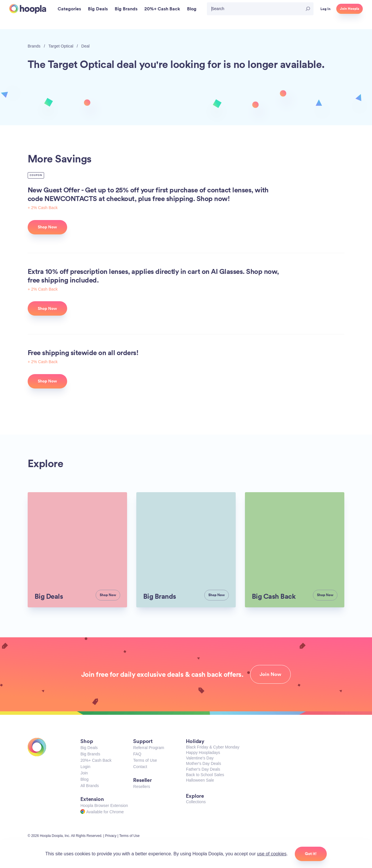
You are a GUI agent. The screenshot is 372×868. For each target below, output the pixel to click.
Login (85, 767)
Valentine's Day (200, 758)
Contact (140, 767)
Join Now (270, 674)
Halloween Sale (200, 780)
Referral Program (149, 748)
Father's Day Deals (203, 769)
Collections (196, 802)
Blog (84, 779)
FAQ (137, 754)
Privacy (111, 836)
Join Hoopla (350, 9)
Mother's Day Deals (203, 763)
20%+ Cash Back (96, 760)
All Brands (90, 786)
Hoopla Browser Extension (104, 806)
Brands (34, 46)
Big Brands (90, 754)
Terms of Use (145, 760)
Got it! (311, 854)
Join (84, 773)
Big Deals (89, 748)
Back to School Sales (205, 775)
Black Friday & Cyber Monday (213, 747)
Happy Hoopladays (203, 753)
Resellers (141, 786)
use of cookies (272, 854)
